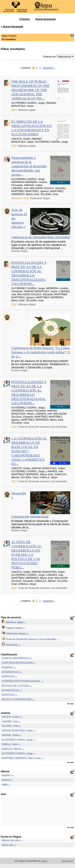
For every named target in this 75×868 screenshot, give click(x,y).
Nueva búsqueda (46, 19)
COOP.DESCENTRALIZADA (18, 663)
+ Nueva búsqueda (12, 27)
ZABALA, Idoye (11, 744)
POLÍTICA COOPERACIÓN (18, 700)
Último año (9, 845)
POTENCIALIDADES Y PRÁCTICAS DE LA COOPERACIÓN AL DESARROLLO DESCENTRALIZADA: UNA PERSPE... (29, 273)
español (8, 775)
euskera (7, 780)
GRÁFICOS (9, 677)
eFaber (44, 861)
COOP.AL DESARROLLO (17, 658)
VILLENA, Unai (11, 726)
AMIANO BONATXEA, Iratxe (18, 731)
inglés (6, 785)
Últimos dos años (12, 840)
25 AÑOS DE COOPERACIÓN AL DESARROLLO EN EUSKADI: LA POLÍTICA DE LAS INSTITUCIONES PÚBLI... (26, 555)
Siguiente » (49, 68)
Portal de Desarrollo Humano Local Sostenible (30, 639)
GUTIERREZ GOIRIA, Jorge (18, 754)
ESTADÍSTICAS (12, 672)
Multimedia (11, 645)
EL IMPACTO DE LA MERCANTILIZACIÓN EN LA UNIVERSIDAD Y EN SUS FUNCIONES (32, 128)
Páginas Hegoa (13, 628)
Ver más (70, 704)
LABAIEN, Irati (11, 721)
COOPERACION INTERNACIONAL (22, 681)
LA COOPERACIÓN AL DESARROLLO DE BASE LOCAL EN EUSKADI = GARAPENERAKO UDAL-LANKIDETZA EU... (29, 451)
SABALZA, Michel (13, 749)
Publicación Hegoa (15, 634)
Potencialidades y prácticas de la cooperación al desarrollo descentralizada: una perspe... (29, 166)
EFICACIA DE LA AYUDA (17, 686)
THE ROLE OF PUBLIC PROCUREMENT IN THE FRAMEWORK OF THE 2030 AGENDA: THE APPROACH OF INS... (30, 90)
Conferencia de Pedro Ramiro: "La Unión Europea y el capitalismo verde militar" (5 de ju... (41, 352)
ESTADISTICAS (12, 690)
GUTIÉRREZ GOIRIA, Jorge (18, 740)
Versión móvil (67, 861)
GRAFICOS (9, 695)
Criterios (25, 19)
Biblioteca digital (14, 622)
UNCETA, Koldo (12, 717)
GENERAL (9, 667)
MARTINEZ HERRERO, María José (22, 758)
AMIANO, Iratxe (11, 735)
